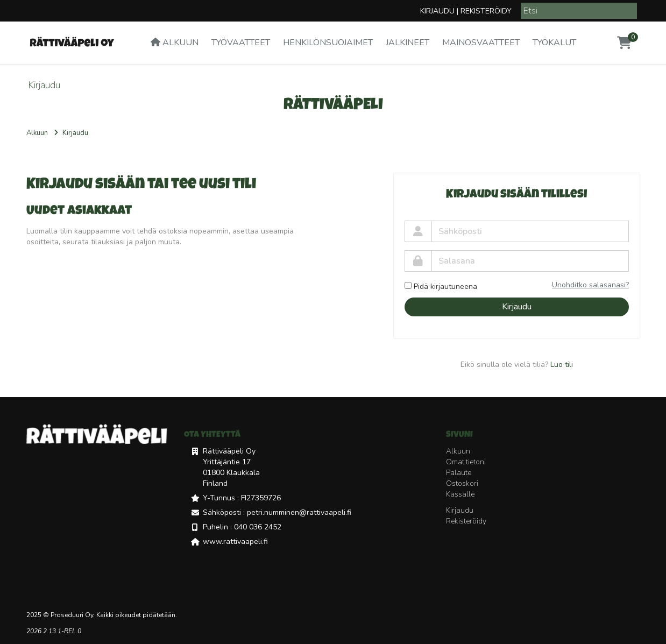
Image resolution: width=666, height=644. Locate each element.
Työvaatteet (241, 43)
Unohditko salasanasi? (590, 285)
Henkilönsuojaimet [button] (328, 43)
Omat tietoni (466, 462)
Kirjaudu (437, 11)
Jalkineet (408, 43)
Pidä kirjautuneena (441, 286)
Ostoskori (462, 483)
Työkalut (554, 43)
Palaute (459, 473)
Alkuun (175, 43)
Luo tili (562, 365)
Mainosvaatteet (481, 43)
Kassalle (460, 494)
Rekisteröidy (486, 11)
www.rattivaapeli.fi (235, 542)
